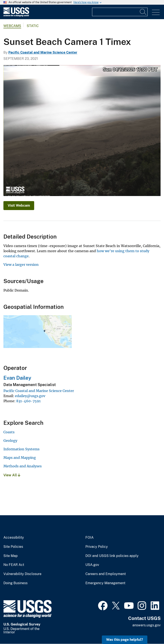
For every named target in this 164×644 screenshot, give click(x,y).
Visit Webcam (19, 205)
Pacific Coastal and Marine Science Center (43, 52)
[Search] (143, 12)
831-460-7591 (28, 401)
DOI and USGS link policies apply (112, 556)
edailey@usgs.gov (30, 396)
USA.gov (92, 565)
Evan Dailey (17, 378)
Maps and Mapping (20, 458)
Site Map (11, 556)
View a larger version (21, 265)
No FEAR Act (14, 565)
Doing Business (15, 583)
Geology (10, 441)
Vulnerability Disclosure (22, 574)
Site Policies (13, 547)
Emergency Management (105, 583)
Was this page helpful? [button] (125, 640)
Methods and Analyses (23, 466)
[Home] (16, 16)
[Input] (120, 12)
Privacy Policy (97, 547)
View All (12, 475)
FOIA (89, 538)
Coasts (9, 432)
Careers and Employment (106, 574)
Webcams (12, 26)
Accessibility (14, 538)
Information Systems (21, 449)
